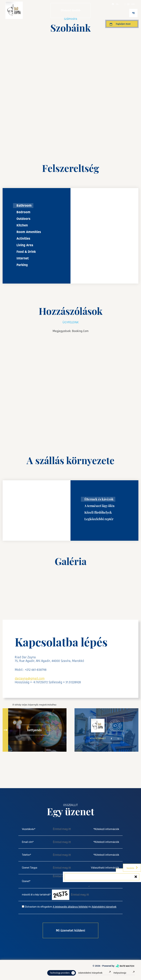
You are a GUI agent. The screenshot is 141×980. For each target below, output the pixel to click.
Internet (23, 258)
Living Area (25, 245)
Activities (23, 238)
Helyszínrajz (124, 973)
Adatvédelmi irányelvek (104, 907)
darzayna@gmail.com (30, 678)
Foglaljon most (120, 24)
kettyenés (34, 730)
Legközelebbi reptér (99, 519)
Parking (22, 265)
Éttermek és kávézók (99, 499)
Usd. (131, 4)
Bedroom (23, 212)
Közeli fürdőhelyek (98, 512)
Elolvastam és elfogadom (38, 907)
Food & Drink (26, 252)
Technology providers (62, 973)
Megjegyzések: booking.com (71, 331)
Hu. (115, 4)
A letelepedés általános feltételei (70, 907)
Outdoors (23, 219)
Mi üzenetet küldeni (70, 930)
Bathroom (24, 205)
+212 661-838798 (36, 670)
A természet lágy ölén (99, 506)
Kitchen (22, 225)
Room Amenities (29, 232)
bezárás (132, 868)
